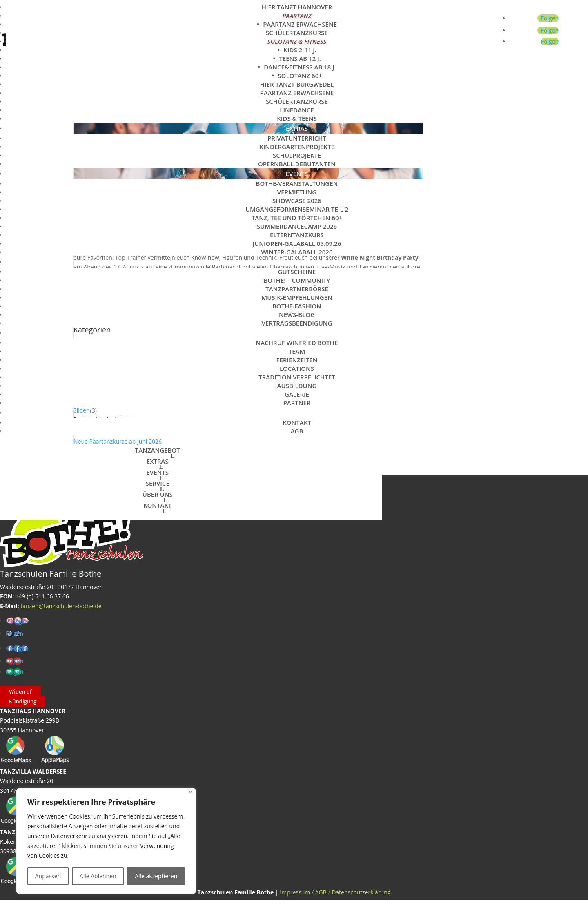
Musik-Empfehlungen (297, 297)
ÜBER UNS (297, 333)
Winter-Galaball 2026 (297, 252)
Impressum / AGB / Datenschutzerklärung (335, 892)
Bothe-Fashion (297, 306)
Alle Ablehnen (98, 876)
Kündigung (23, 701)
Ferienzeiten (297, 360)
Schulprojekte (297, 155)
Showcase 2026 (297, 201)
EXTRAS (297, 128)
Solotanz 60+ (300, 76)
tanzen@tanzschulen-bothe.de (61, 606)
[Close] (190, 792)
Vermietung (297, 192)
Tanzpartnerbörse (297, 289)
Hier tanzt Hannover (297, 7)
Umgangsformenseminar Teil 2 (297, 209)
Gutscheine (297, 272)
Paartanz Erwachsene (300, 24)
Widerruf (20, 691)
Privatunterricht (297, 138)
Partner (297, 403)
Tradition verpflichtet (297, 377)
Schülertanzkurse (297, 33)
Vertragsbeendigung (297, 323)
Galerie (297, 394)
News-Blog (297, 314)
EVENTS (297, 174)
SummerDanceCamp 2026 (297, 226)
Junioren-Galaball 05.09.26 (297, 243)
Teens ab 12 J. (300, 58)
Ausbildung (297, 386)
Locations (297, 368)
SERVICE (297, 262)
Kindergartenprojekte (297, 147)
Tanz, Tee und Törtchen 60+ (297, 218)
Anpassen (48, 876)
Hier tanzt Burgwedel (297, 84)
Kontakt (297, 422)
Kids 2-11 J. (300, 50)
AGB (297, 431)
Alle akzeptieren (156, 876)
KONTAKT (297, 413)
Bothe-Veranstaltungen (297, 183)
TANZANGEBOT (158, 450)
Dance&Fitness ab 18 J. (300, 67)
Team (297, 351)
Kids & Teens (297, 118)
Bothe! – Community (297, 280)
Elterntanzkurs (297, 235)
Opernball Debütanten (297, 164)
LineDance (297, 110)
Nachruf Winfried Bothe (297, 343)
